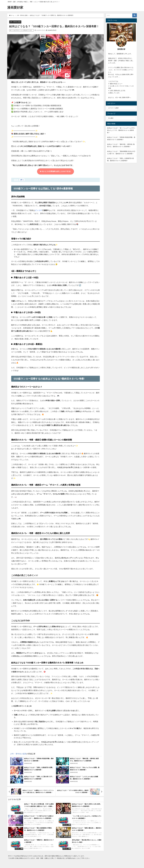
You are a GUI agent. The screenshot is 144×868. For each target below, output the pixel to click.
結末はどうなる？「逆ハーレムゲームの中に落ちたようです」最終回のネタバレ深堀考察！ (121, 130)
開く (22, 180)
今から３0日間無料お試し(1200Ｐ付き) (55, 171)
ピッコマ (38, 210)
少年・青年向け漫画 (16, 22)
